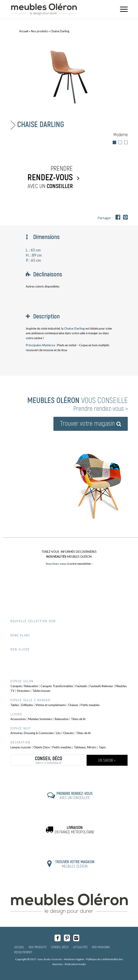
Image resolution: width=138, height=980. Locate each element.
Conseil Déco (60, 947)
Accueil (24, 31)
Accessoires (18, 719)
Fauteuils (81, 686)
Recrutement (23, 952)
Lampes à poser (21, 747)
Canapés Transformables (57, 686)
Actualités (80, 947)
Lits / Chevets (65, 733)
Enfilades (27, 705)
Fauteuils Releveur (101, 686)
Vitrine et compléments (51, 705)
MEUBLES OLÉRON (75, 864)
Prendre (43, 177)
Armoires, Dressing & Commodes (32, 733)
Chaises (73, 705)
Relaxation (62, 719)
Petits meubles (90, 705)
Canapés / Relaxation (24, 686)
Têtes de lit (78, 719)
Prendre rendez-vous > (100, 408)
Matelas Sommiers (40, 719)
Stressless (23, 691)
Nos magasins (101, 947)
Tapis (102, 747)
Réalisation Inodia (75, 964)
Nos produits (39, 31)
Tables (15, 705)
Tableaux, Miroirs (85, 747)
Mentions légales (74, 959)
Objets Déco (42, 747)
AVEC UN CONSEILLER (75, 796)
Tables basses (41, 691)
